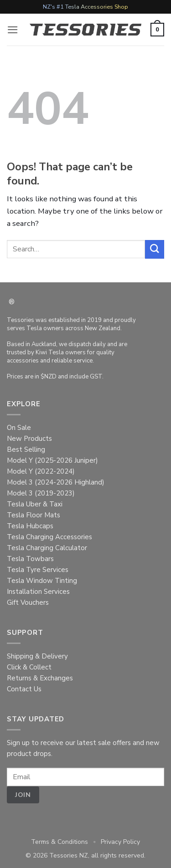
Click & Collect (29, 667)
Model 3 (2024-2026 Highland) (56, 482)
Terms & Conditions (60, 842)
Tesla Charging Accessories (49, 537)
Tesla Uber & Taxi (35, 504)
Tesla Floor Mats (34, 515)
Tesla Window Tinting (42, 581)
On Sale (19, 428)
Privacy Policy (120, 842)
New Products (29, 439)
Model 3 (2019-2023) (41, 493)
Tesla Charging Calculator (47, 548)
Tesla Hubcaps (30, 526)
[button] (13, 30)
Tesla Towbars (30, 559)
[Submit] (155, 249)
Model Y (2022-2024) (41, 471)
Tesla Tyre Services (38, 570)
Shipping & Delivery (37, 656)
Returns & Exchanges (40, 678)
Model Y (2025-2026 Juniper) (52, 460)
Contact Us (24, 689)
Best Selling (26, 449)
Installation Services (38, 592)
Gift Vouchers (28, 602)
